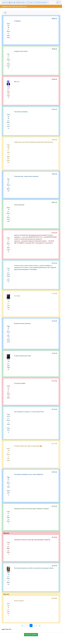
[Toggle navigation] (5, 13)
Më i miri (17, 82)
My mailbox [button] (21, 2)
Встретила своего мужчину (22, 323)
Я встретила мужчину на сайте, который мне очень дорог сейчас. (34, 568)
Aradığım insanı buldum (21, 51)
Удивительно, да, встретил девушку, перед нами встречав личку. (34, 142)
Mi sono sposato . (19, 601)
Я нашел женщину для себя (22, 356)
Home (5, 2)
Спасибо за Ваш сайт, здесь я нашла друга (28, 446)
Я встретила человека (21, 112)
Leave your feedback (31, 635)
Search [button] (30, 2)
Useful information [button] (41, 2)
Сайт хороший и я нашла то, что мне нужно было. (29, 412)
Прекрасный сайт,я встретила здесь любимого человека (31, 509)
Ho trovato (17, 296)
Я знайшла (17, 21)
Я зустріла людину (20, 383)
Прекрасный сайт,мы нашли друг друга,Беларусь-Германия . (32, 540)
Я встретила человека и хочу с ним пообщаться (29, 474)
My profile (12, 2)
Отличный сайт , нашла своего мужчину (26, 176)
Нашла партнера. (19, 205)
